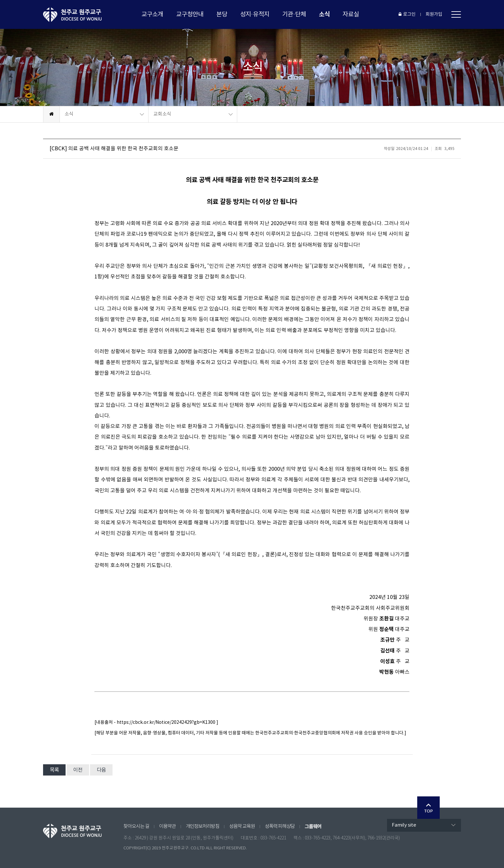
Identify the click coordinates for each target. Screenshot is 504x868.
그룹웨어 (313, 827)
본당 (222, 14)
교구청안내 (190, 14)
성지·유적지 (255, 14)
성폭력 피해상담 (280, 826)
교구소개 (152, 14)
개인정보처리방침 (203, 826)
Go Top (428, 808)
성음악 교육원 (242, 826)
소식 (324, 14)
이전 (78, 770)
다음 (101, 770)
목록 (54, 770)
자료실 (351, 14)
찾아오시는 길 (136, 826)
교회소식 (162, 114)
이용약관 (167, 826)
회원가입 (434, 14)
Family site (404, 825)
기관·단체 (294, 14)
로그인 (407, 14)
